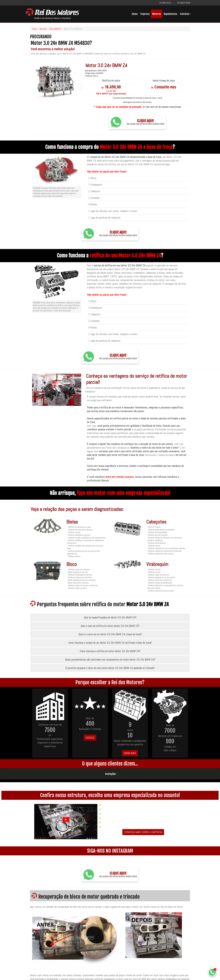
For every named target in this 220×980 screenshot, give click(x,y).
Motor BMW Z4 (55, 29)
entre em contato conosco (119, 477)
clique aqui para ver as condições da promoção (118, 107)
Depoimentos (170, 14)
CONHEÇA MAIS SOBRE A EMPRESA (143, 818)
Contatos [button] (185, 14)
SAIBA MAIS (130, 753)
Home (135, 14)
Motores (157, 14)
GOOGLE (90, 738)
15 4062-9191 (165, 3)
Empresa (145, 14)
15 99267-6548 (184, 3)
